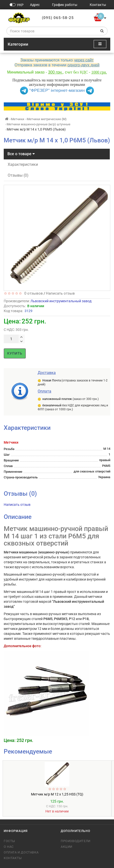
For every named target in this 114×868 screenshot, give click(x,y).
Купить (15, 353)
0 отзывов (33, 293)
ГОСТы (9, 841)
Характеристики (23, 164)
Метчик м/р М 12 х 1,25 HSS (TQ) (57, 794)
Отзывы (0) (18, 175)
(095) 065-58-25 (58, 18)
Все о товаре (21, 154)
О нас (9, 847)
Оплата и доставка (21, 852)
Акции (67, 847)
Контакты (13, 858)
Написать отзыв (60, 293)
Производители (76, 841)
